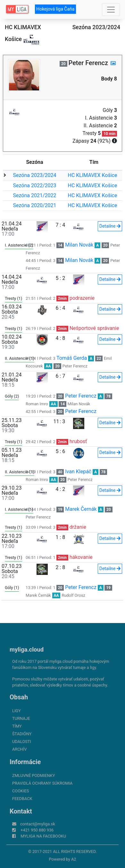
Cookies (21, 791)
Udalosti (22, 742)
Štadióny (22, 734)
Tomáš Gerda (72, 358)
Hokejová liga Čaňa (55, 9)
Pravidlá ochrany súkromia (42, 783)
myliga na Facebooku (43, 836)
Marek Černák (81, 509)
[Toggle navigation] (111, 10)
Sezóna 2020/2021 (35, 205)
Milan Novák (79, 245)
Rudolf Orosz (73, 595)
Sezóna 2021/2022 (35, 195)
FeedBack (22, 799)
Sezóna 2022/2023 (35, 185)
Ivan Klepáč (78, 472)
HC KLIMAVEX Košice (93, 175)
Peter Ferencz (75, 366)
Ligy (17, 711)
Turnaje (21, 718)
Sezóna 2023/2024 (35, 175)
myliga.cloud (27, 649)
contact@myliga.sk (38, 824)
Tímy (17, 726)
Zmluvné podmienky (33, 775)
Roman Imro (37, 404)
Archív (19, 749)
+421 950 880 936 (37, 830)
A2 (74, 859)
